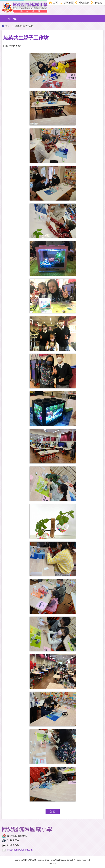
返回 (53, 812)
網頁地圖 (69, 3)
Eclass (98, 3)
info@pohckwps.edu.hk (20, 850)
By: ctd (53, 864)
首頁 (7, 26)
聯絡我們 (84, 3)
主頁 (55, 3)
